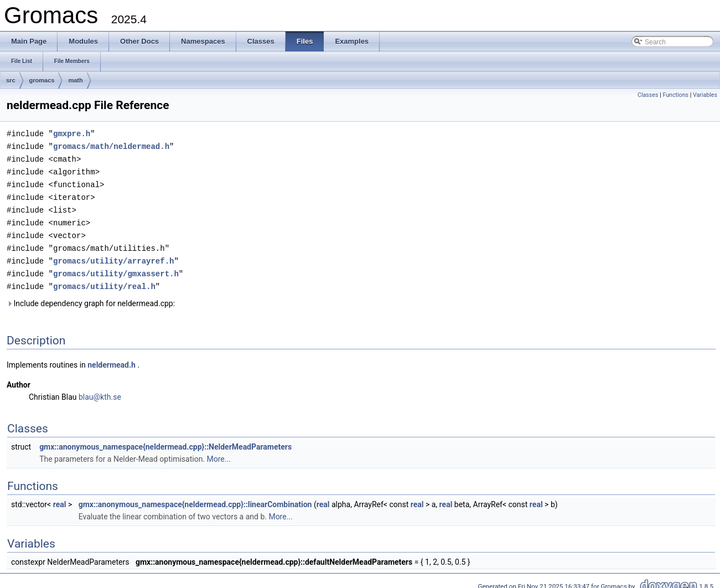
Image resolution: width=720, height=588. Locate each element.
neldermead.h (112, 358)
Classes (648, 95)
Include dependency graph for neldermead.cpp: (91, 296)
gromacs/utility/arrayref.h (113, 255)
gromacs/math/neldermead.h (111, 145)
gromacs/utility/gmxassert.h (116, 267)
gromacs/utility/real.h (104, 279)
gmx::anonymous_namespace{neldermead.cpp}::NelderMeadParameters (165, 440)
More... (219, 452)
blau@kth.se (100, 390)
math (75, 80)
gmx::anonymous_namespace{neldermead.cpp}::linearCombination (195, 497)
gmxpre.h (72, 133)
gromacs (42, 80)
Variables (705, 95)
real (60, 497)
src (11, 80)
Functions (675, 95)
